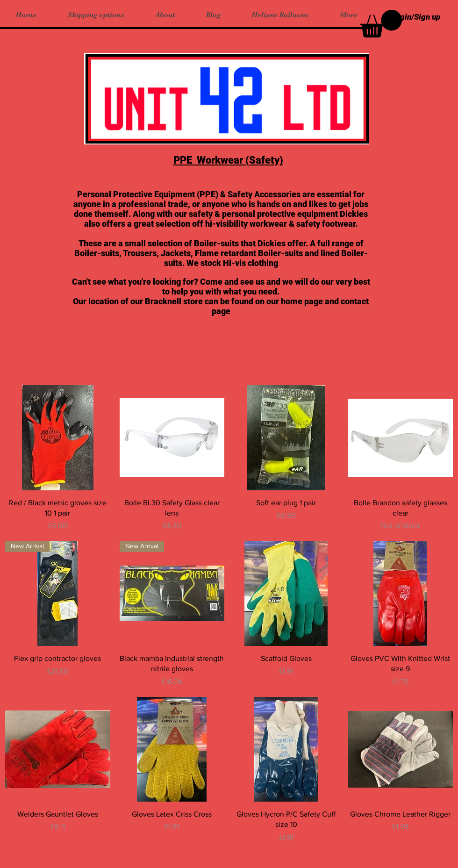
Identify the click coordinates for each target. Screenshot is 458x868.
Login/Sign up (416, 17)
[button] (381, 24)
